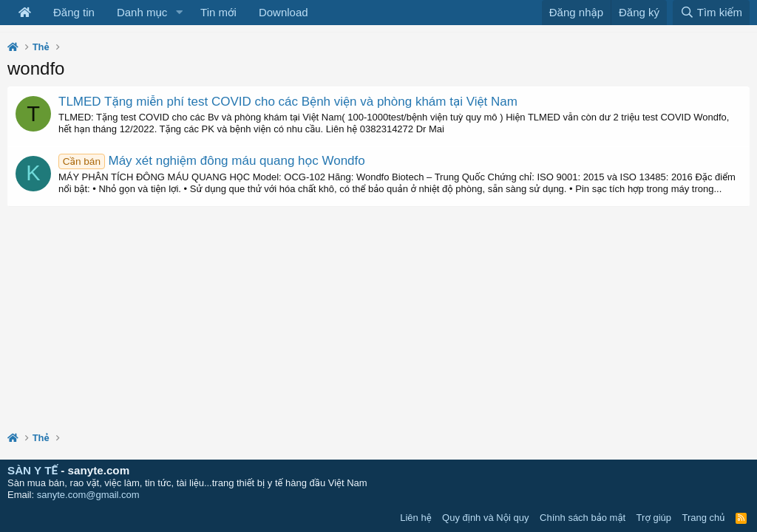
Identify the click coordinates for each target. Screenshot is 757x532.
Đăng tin (74, 12)
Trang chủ (704, 518)
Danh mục (142, 12)
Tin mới (218, 12)
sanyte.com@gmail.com (88, 495)
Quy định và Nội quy (486, 518)
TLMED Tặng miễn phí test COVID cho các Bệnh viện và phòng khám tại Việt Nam (288, 102)
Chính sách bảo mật (583, 518)
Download (284, 12)
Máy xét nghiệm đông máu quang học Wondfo (212, 161)
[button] (179, 13)
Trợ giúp (654, 518)
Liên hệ (415, 518)
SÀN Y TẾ (33, 470)
